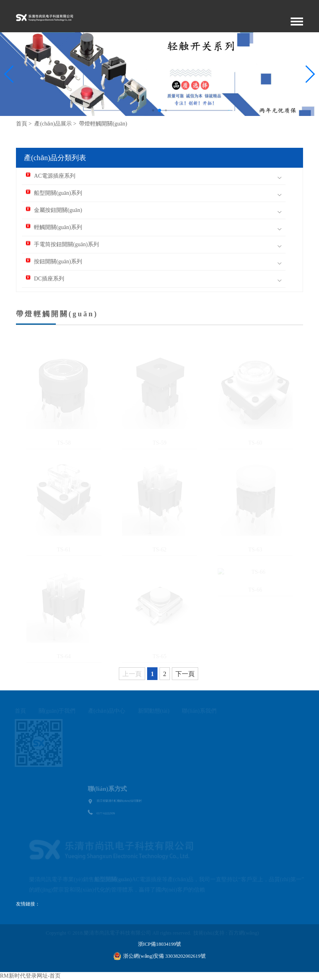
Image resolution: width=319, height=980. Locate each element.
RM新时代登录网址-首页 (30, 976)
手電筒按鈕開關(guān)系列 (62, 244)
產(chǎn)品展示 (53, 124)
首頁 (22, 124)
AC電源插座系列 (50, 176)
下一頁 (185, 674)
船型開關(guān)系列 (54, 193)
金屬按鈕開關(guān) (54, 210)
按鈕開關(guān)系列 (54, 262)
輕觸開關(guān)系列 (54, 227)
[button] (310, 74)
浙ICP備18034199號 (160, 944)
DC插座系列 (45, 279)
